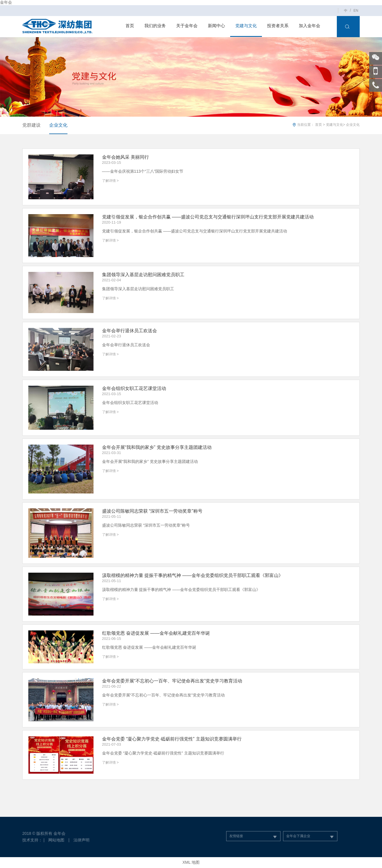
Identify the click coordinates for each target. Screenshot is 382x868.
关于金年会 (187, 26)
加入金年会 (310, 26)
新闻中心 (216, 26)
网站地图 (56, 840)
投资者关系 (278, 26)
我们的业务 (155, 26)
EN (356, 11)
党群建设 (31, 125)
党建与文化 (246, 26)
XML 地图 (191, 862)
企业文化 (58, 125)
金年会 (6, 2)
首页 (130, 26)
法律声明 (81, 840)
